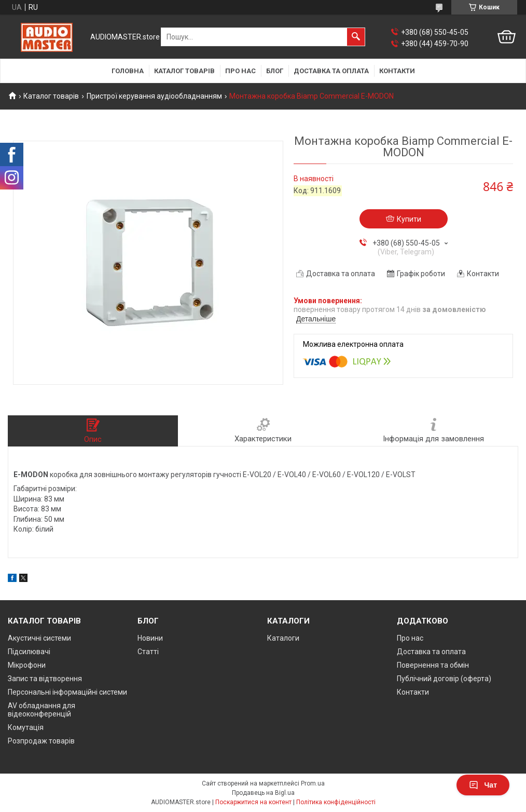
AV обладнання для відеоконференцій (41, 710)
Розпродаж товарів (41, 741)
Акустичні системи (39, 638)
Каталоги (283, 638)
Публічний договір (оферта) (444, 679)
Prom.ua (313, 783)
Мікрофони (27, 665)
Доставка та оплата (331, 71)
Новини (150, 638)
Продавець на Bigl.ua (263, 793)
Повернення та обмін (433, 665)
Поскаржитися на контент (253, 802)
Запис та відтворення (45, 679)
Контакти (397, 71)
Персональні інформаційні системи (67, 692)
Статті (148, 652)
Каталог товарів (184, 71)
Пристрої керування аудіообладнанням (154, 96)
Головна (128, 71)
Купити (409, 219)
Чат (483, 785)
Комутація (26, 727)
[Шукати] (356, 37)
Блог (275, 71)
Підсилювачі (29, 652)
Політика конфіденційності (336, 802)
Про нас (240, 71)
